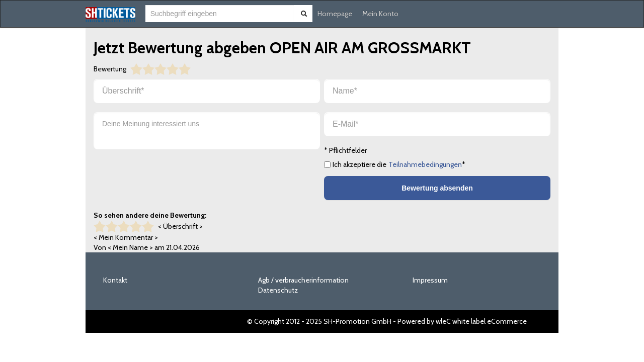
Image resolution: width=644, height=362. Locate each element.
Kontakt (115, 280)
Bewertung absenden (437, 188)
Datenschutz (278, 290)
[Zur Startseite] (110, 15)
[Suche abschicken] (304, 14)
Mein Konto (380, 14)
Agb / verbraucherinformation (303, 280)
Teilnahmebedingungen (425, 164)
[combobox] (220, 14)
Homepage (335, 14)
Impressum (430, 280)
